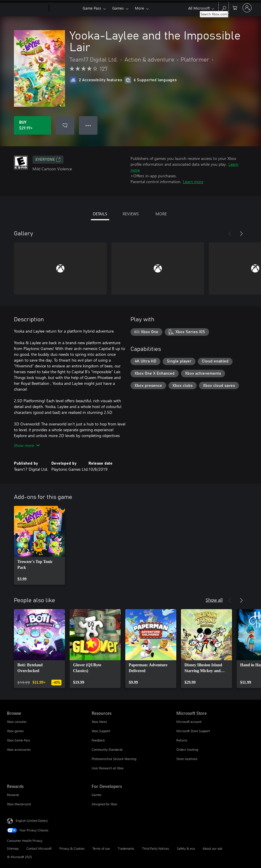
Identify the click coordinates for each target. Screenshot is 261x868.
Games (118, 8)
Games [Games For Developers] (97, 795)
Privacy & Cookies (72, 848)
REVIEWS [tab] (131, 214)
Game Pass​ (92, 8)
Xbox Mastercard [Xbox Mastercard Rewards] (19, 804)
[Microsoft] (27, 8)
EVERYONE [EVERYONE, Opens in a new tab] (48, 160)
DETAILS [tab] (100, 214)
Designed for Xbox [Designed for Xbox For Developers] (104, 804)
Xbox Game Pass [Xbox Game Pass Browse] (19, 740)
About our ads (213, 848)
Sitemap (13, 848)
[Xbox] (65, 8)
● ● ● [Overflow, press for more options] (88, 125)
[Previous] (230, 234)
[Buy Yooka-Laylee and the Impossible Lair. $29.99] (32, 125)
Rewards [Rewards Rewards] (13, 795)
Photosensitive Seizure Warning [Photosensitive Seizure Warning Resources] (114, 759)
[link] (39, 545)
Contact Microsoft (39, 848)
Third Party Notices (156, 848)
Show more (27, 445)
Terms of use (101, 848)
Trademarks (126, 848)
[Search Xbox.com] (224, 7)
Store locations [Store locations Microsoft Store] (187, 759)
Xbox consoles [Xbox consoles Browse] (17, 722)
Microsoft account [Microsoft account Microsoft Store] (189, 722)
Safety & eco (186, 848)
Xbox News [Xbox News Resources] (99, 722)
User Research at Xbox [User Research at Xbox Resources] (108, 768)
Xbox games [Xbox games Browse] (15, 731)
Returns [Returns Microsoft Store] (182, 740)
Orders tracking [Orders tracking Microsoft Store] (187, 749)
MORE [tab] (161, 214)
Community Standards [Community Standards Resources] (107, 749)
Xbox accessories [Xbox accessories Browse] (19, 749)
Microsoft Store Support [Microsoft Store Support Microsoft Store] (193, 731)
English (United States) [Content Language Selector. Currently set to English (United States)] (32, 821)
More (139, 8)
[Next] (241, 234)
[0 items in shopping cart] (235, 7)
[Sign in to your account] (247, 8)
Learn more (193, 182)
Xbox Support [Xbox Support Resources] (101, 731)
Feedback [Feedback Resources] (98, 740)
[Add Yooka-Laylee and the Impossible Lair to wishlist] (65, 125)
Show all (214, 600)
